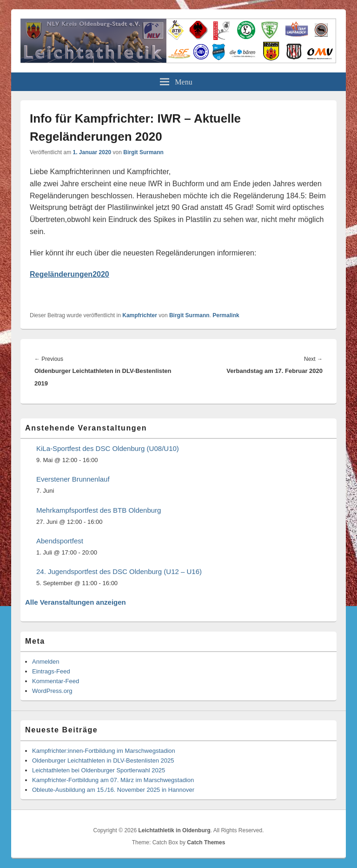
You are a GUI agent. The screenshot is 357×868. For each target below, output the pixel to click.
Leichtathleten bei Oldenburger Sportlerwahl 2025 (99, 770)
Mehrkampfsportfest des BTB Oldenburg (99, 510)
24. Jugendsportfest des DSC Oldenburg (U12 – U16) (119, 571)
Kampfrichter (140, 315)
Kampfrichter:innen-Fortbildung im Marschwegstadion (104, 751)
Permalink (226, 315)
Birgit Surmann (143, 152)
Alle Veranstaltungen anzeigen (76, 602)
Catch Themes (206, 842)
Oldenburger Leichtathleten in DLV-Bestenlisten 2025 (103, 760)
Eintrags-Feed (51, 671)
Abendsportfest (60, 541)
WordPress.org (52, 691)
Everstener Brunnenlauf (73, 479)
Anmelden (46, 662)
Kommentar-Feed (56, 681)
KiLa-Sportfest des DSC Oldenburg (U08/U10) (108, 448)
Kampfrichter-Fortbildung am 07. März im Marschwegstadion (113, 780)
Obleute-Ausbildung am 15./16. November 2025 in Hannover (113, 790)
